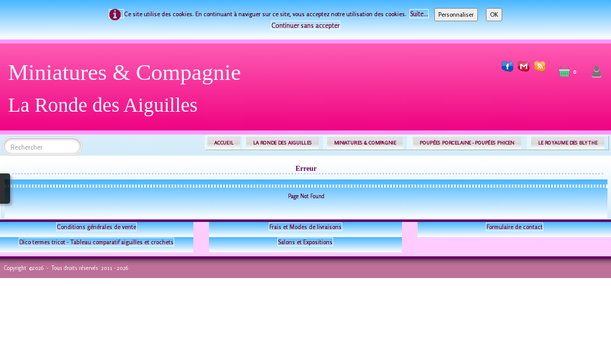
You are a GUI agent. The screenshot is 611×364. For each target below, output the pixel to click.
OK (494, 14)
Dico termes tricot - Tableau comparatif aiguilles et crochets (96, 242)
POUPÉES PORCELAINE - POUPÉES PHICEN (467, 143)
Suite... (419, 14)
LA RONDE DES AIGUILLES (283, 143)
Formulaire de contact (515, 227)
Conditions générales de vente (96, 227)
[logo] (128, 92)
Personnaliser (456, 14)
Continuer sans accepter (305, 25)
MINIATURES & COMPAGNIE (365, 143)
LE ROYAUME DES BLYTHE (568, 143)
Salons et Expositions (305, 242)
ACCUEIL (224, 143)
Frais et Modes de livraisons (305, 227)
